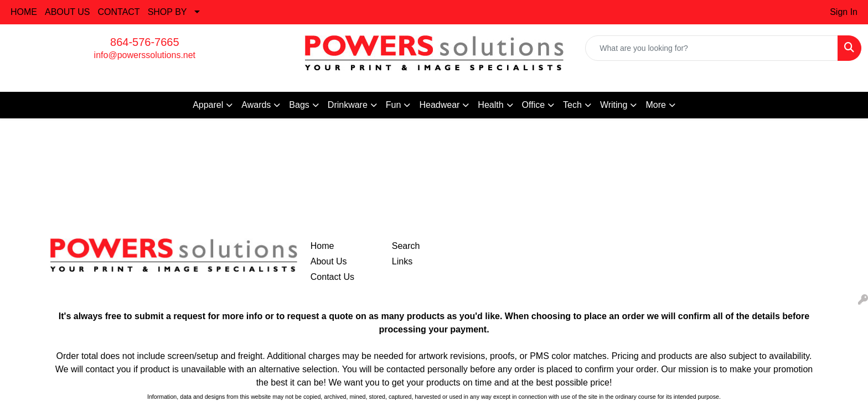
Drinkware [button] (348, 105)
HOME (24, 12)
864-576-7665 (145, 42)
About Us (329, 261)
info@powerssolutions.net (145, 55)
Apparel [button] (208, 105)
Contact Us (332, 277)
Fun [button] (394, 105)
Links (402, 261)
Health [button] (490, 105)
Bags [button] (299, 105)
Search (406, 246)
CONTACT (119, 12)
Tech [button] (572, 105)
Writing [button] (614, 105)
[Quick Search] (712, 48)
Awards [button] (256, 105)
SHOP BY (167, 12)
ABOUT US (68, 12)
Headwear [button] (439, 105)
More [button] (655, 105)
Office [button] (534, 105)
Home (322, 246)
